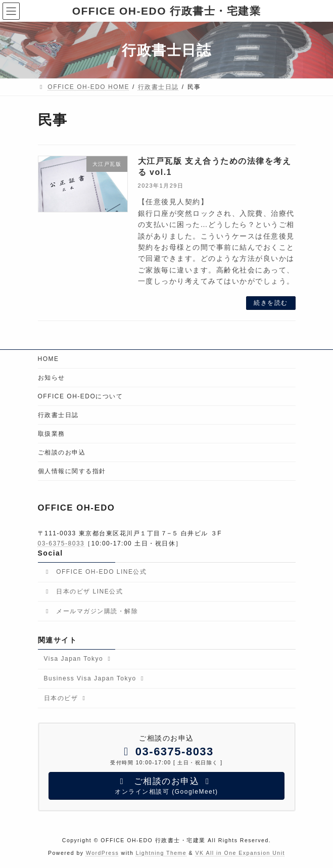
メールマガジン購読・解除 (91, 611)
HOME (49, 359)
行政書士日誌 (58, 415)
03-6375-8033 (61, 543)
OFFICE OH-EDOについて (81, 396)
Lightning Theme (161, 852)
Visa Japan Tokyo (79, 659)
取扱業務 (52, 434)
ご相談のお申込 (62, 452)
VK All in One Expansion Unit (240, 852)
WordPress (102, 852)
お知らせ (52, 378)
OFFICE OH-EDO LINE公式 (96, 572)
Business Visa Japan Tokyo (95, 678)
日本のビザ (66, 698)
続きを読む (271, 303)
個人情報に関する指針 (72, 471)
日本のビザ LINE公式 (84, 591)
